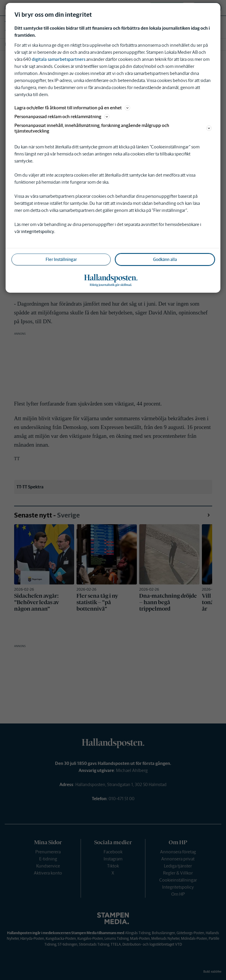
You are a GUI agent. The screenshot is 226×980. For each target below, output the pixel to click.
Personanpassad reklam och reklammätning (62, 117)
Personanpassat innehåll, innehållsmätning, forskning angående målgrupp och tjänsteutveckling (113, 128)
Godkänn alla (165, 259)
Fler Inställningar (61, 259)
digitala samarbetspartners (59, 59)
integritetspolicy (38, 231)
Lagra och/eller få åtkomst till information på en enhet (72, 108)
